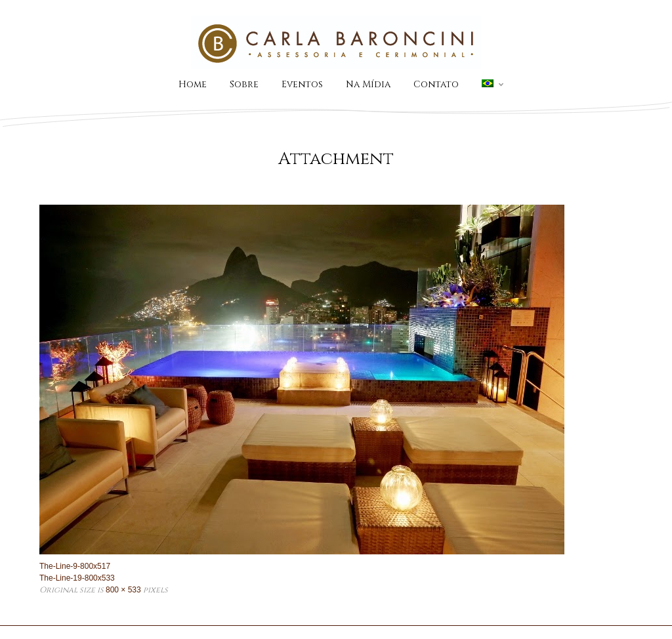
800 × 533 (123, 590)
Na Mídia (368, 84)
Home (193, 84)
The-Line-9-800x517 (75, 566)
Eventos (302, 84)
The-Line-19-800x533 (77, 578)
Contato (436, 84)
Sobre (244, 84)
